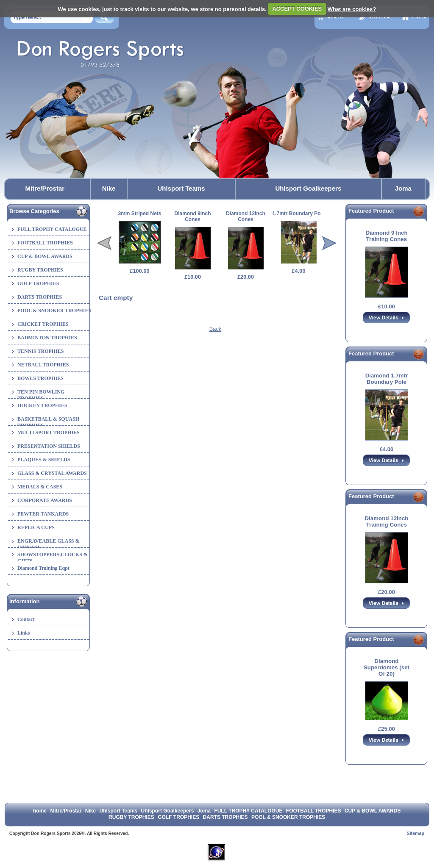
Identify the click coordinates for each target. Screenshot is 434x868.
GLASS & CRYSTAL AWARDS (52, 473)
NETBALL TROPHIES (43, 365)
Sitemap (416, 833)
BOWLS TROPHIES (40, 378)
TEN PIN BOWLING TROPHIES (41, 395)
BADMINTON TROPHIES (47, 338)
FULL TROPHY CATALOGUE (52, 229)
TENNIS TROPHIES (40, 351)
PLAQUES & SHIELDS (44, 460)
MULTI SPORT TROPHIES (49, 433)
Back (215, 329)
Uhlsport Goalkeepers (308, 188)
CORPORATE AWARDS (45, 500)
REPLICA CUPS (36, 527)
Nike (109, 188)
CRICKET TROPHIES (43, 324)
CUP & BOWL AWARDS (45, 256)
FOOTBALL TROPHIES (45, 243)
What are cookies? (352, 9)
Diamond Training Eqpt (43, 568)
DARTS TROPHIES (40, 297)
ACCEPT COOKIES (297, 9)
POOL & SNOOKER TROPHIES (54, 311)
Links (24, 633)
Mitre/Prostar (45, 188)
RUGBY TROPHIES (40, 270)
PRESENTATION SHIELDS (49, 446)
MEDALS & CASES (40, 487)
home (40, 811)
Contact (26, 619)
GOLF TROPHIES (38, 283)
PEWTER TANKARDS (43, 514)
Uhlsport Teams (181, 188)
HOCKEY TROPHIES (42, 405)
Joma (403, 188)
